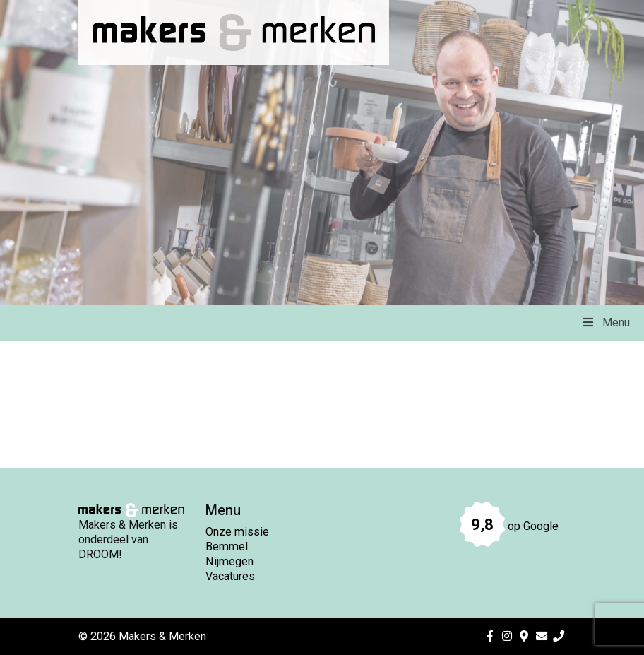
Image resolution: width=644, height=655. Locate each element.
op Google (509, 526)
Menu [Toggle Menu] (606, 323)
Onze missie (237, 532)
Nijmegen (229, 561)
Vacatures (230, 576)
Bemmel (227, 547)
